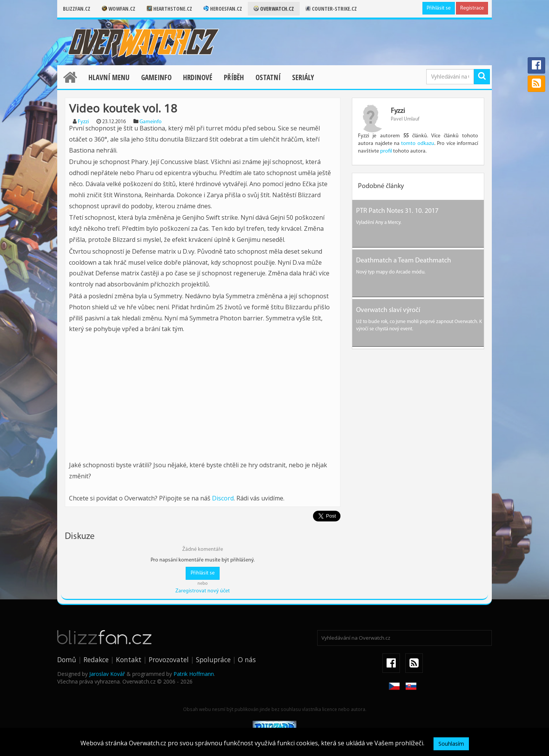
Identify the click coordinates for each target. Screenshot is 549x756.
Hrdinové (198, 77)
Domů (67, 659)
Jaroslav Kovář (107, 674)
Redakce (96, 659)
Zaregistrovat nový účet (203, 591)
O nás (247, 659)
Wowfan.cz (119, 9)
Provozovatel (169, 659)
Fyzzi (83, 122)
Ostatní (268, 77)
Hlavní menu (109, 77)
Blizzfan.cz (77, 9)
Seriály (303, 77)
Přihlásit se (439, 8)
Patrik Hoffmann (194, 674)
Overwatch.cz (274, 9)
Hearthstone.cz (169, 9)
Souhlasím (451, 744)
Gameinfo (156, 77)
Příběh (234, 77)
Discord (223, 498)
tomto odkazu (417, 144)
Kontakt (129, 659)
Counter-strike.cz (331, 9)
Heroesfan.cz (223, 9)
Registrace (472, 8)
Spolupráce (213, 659)
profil (386, 151)
